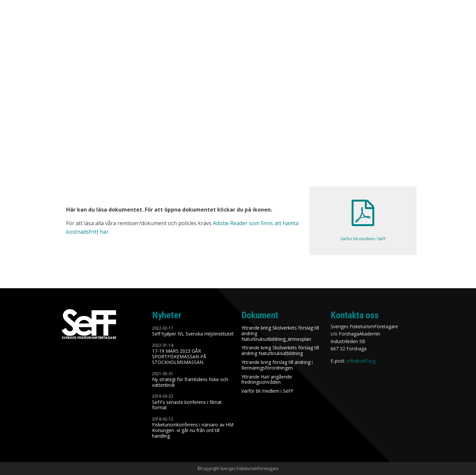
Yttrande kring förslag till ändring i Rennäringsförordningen (277, 365)
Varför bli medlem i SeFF (267, 391)
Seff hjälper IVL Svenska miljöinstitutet (193, 334)
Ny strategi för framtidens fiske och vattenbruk (190, 382)
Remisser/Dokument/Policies (330, 22)
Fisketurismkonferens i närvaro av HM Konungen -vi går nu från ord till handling (193, 430)
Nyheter (221, 22)
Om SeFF (250, 22)
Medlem (387, 22)
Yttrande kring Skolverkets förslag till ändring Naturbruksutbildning (280, 351)
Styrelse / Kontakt (432, 22)
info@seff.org (361, 361)
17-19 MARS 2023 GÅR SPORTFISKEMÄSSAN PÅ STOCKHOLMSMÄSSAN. (179, 357)
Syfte (275, 22)
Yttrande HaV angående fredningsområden (267, 380)
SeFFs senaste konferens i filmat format (187, 405)
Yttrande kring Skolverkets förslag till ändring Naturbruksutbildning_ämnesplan (280, 334)
